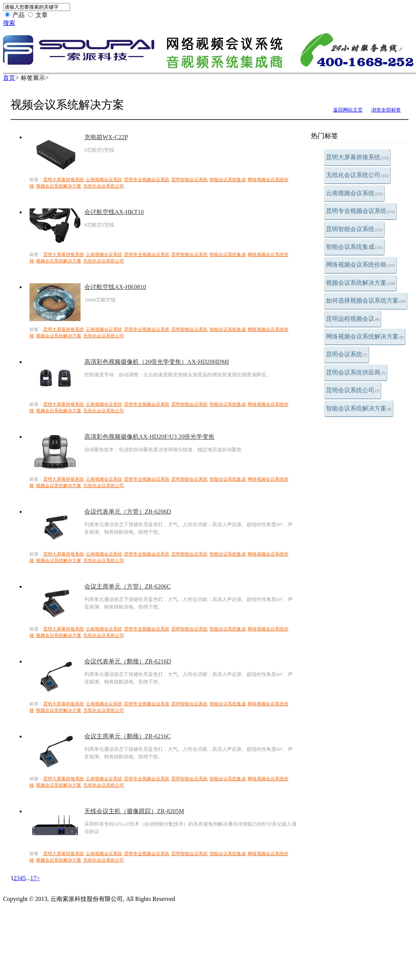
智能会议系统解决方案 (359, 408)
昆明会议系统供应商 (356, 372)
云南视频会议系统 (354, 193)
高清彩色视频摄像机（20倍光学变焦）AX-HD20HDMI (157, 362)
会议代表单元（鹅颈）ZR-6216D (128, 661)
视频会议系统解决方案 (360, 283)
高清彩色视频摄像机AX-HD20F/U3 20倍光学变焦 (149, 437)
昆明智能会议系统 (354, 229)
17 (33, 878)
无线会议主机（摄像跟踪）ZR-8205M (134, 811)
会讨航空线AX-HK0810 (115, 287)
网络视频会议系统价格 (360, 265)
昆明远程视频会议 (353, 319)
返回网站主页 (348, 110)
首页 (9, 78)
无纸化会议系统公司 (357, 175)
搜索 (9, 23)
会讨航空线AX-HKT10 (114, 212)
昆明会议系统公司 (353, 390)
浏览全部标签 (386, 110)
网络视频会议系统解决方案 (365, 336)
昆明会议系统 (347, 354)
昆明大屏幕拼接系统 (357, 157)
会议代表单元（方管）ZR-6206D (128, 512)
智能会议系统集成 (354, 247)
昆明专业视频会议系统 (360, 211)
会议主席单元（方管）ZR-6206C (127, 586)
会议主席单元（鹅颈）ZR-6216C (127, 736)
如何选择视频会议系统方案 (366, 301)
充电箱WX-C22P (106, 137)
